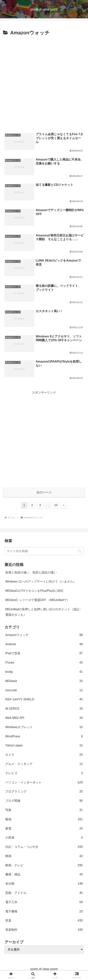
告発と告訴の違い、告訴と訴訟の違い (31, 572)
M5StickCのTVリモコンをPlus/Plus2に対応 (34, 591)
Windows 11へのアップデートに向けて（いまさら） (41, 581)
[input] (44, 551)
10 (56, 505)
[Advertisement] (44, 83)
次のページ (44, 492)
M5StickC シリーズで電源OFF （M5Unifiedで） (37, 600)
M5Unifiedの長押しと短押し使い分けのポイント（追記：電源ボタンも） (44, 612)
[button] (80, 551)
